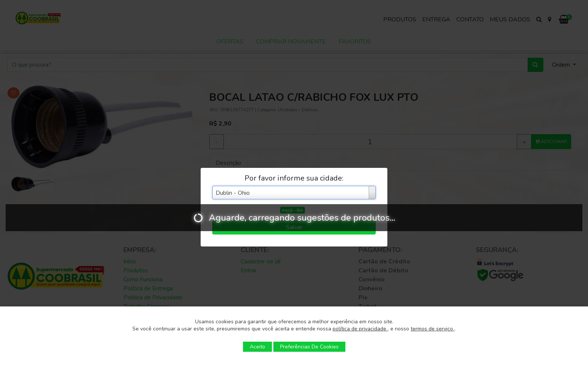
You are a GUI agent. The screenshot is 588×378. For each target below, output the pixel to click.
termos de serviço (433, 329)
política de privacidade (360, 329)
